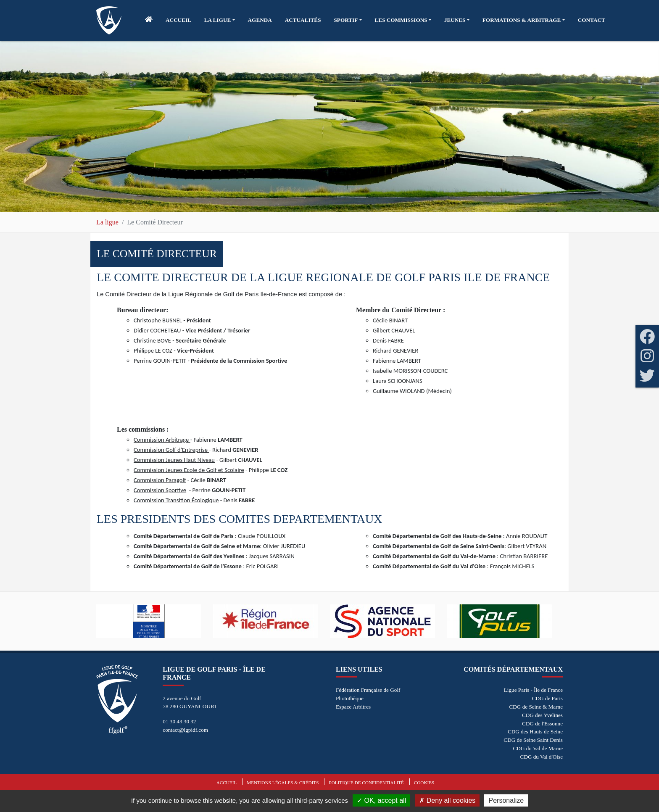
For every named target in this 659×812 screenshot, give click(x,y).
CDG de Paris (547, 698)
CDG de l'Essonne (542, 724)
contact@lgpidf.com (185, 730)
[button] (220, 20)
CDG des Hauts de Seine (535, 732)
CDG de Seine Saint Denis (533, 740)
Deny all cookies (447, 800)
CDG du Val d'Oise (542, 757)
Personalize (506, 800)
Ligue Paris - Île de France (533, 690)
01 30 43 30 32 (179, 721)
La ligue (107, 222)
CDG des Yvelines (542, 715)
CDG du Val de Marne (538, 748)
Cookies (424, 783)
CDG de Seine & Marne (536, 707)
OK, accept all (381, 800)
